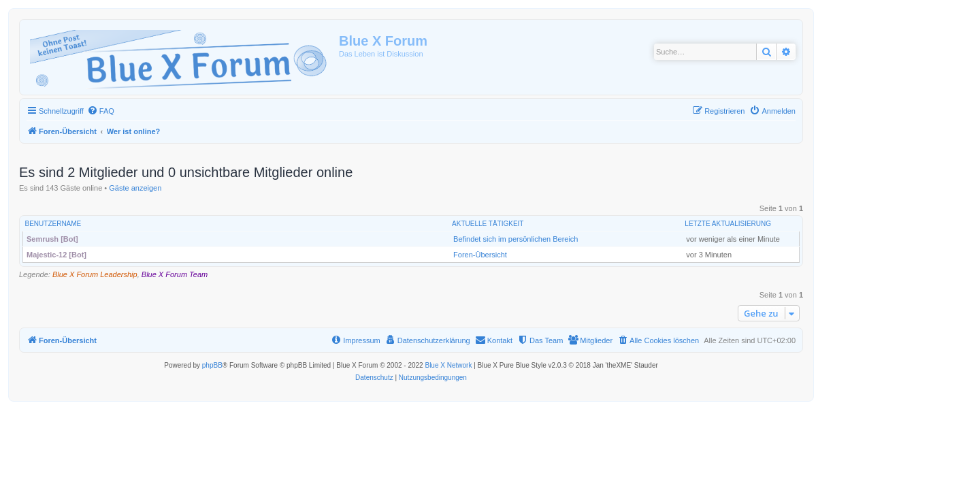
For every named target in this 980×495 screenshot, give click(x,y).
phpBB (212, 365)
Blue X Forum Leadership (95, 274)
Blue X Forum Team (175, 274)
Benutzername (53, 224)
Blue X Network (448, 365)
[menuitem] (101, 111)
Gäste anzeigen (135, 188)
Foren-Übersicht (480, 255)
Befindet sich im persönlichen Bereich (516, 239)
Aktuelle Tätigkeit (488, 224)
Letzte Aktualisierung (728, 224)
